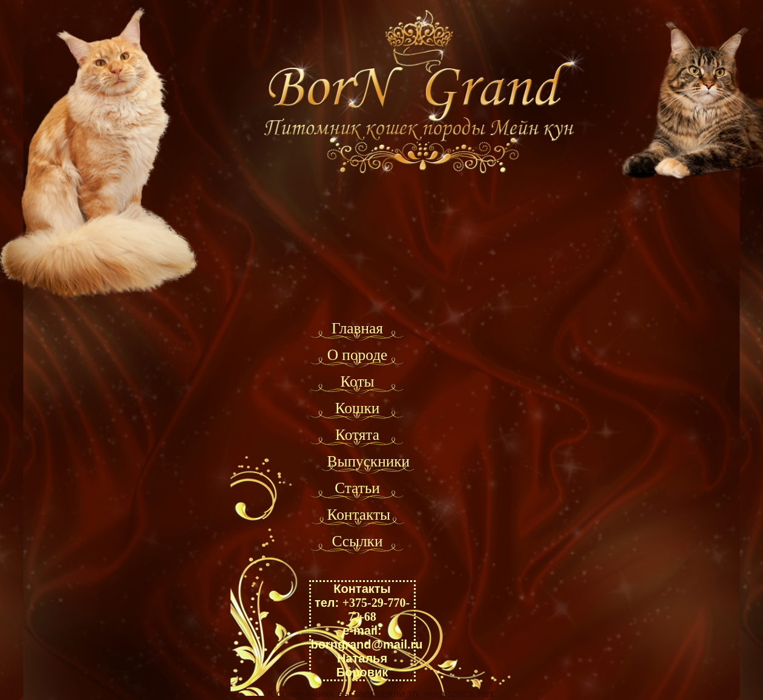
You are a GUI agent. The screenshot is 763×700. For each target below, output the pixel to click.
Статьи (357, 488)
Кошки (358, 408)
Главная (357, 328)
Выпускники (369, 461)
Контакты (359, 514)
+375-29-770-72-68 (376, 610)
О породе (358, 355)
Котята (357, 434)
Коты (357, 381)
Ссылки (358, 541)
